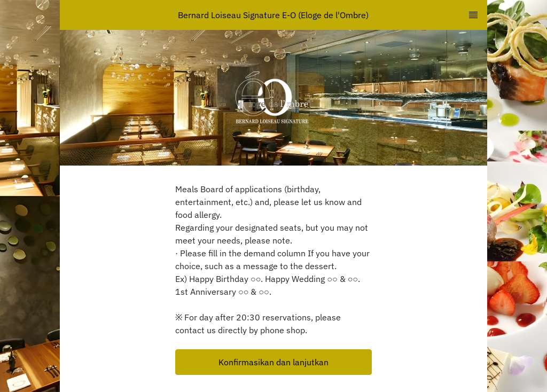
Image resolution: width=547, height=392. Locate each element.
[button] (273, 362)
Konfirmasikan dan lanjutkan (273, 362)
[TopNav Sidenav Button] (473, 15)
